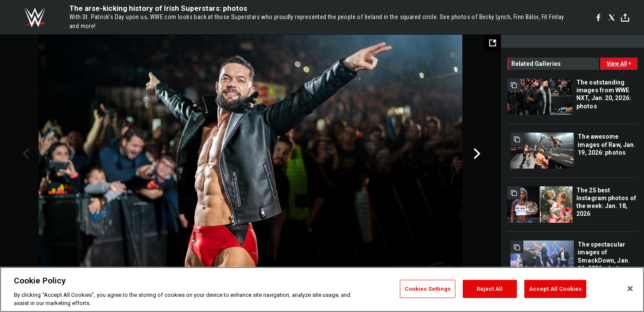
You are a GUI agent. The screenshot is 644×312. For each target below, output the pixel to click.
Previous (25, 154)
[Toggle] (625, 18)
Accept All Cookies (555, 289)
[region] (322, 289)
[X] (612, 17)
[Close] (630, 289)
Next (476, 154)
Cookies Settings (428, 289)
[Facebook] (598, 17)
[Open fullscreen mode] (493, 43)
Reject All (490, 289)
